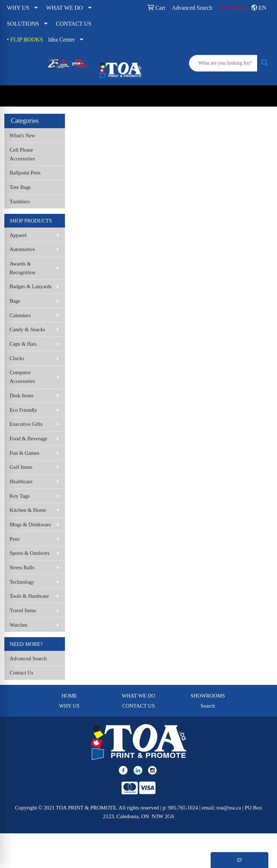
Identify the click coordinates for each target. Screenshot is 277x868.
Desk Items (22, 396)
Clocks (17, 358)
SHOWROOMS (208, 696)
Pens (15, 539)
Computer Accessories (22, 377)
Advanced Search (28, 658)
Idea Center (61, 40)
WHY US (18, 8)
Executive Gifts (26, 424)
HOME (69, 696)
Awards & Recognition (23, 268)
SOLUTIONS (23, 24)
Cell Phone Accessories (22, 154)
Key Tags (20, 496)
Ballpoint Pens (25, 173)
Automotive (22, 249)
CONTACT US (74, 24)
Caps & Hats (23, 344)
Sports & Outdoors (30, 553)
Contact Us (22, 673)
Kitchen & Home (28, 510)
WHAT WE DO (65, 8)
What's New (23, 135)
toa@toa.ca (229, 808)
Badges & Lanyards (31, 286)
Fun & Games (25, 453)
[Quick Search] (223, 63)
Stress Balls (22, 567)
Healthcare (21, 481)
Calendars (20, 315)
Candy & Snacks (28, 329)
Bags (15, 301)
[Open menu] (263, 96)
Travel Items (23, 610)
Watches (19, 625)
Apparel (18, 235)
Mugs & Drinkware (30, 524)
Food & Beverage (28, 439)
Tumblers (20, 202)
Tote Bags (20, 187)
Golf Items (21, 467)
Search (208, 706)
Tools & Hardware (29, 596)
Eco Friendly (23, 410)
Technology (22, 582)
